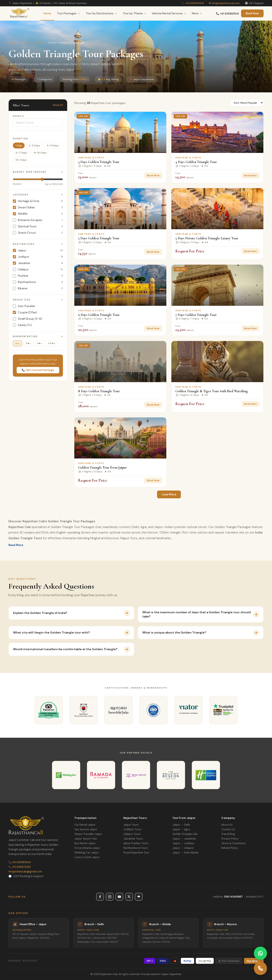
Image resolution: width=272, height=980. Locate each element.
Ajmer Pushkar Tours (136, 843)
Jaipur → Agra (181, 829)
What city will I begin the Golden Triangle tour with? (71, 633)
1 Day (19, 146)
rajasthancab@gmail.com (25, 872)
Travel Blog (228, 834)
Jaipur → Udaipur (183, 848)
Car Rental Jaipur (85, 825)
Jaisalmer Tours (133, 839)
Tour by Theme (134, 13)
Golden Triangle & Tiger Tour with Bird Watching (212, 391)
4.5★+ (52, 343)
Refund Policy (230, 848)
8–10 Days (40, 153)
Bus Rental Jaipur (85, 843)
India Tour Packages (32, 43)
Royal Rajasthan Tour (136, 853)
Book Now (252, 13)
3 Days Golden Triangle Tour (99, 162)
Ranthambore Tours (136, 848)
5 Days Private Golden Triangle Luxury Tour (207, 238)
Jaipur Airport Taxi (86, 839)
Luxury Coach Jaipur (87, 857)
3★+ (28, 343)
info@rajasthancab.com (226, 3)
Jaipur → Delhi (181, 825)
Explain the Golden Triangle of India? (71, 613)
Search (18, 116)
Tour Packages (68, 13)
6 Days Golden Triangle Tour (99, 315)
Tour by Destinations (101, 13)
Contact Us (228, 829)
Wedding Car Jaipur (87, 853)
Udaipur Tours (132, 834)
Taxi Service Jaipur (86, 829)
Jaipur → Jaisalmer (184, 839)
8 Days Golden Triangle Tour (99, 391)
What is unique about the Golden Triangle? (201, 633)
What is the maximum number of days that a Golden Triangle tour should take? (201, 614)
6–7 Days (21, 153)
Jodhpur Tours (132, 829)
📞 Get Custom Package (38, 370)
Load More (169, 494)
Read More (16, 545)
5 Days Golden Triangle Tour (99, 238)
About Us (227, 825)
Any (17, 343)
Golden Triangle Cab (185, 834)
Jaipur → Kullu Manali (185, 853)
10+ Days (21, 160)
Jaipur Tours (131, 825)
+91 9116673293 (20, 867)
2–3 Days (34, 146)
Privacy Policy (230, 839)
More (197, 13)
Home (47, 13)
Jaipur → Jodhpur (183, 843)
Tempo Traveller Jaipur (88, 834)
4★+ (39, 343)
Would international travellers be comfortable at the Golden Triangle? (71, 649)
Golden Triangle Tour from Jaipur (102, 467)
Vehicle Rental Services (169, 13)
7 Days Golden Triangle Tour (196, 315)
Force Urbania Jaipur (87, 848)
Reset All (58, 105)
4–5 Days (53, 146)
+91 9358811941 (195, 3)
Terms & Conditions (233, 843)
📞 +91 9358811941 (227, 14)
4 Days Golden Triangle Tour (196, 162)
